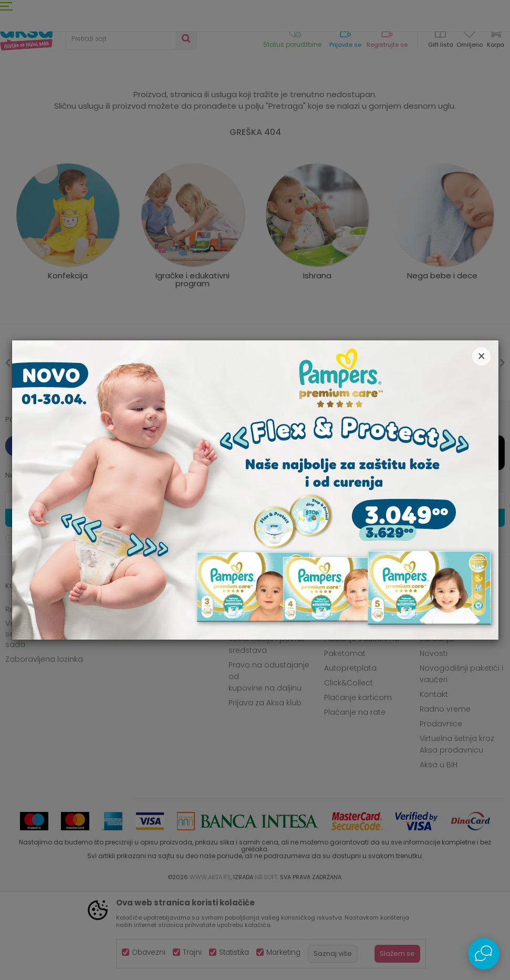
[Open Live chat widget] (484, 954)
